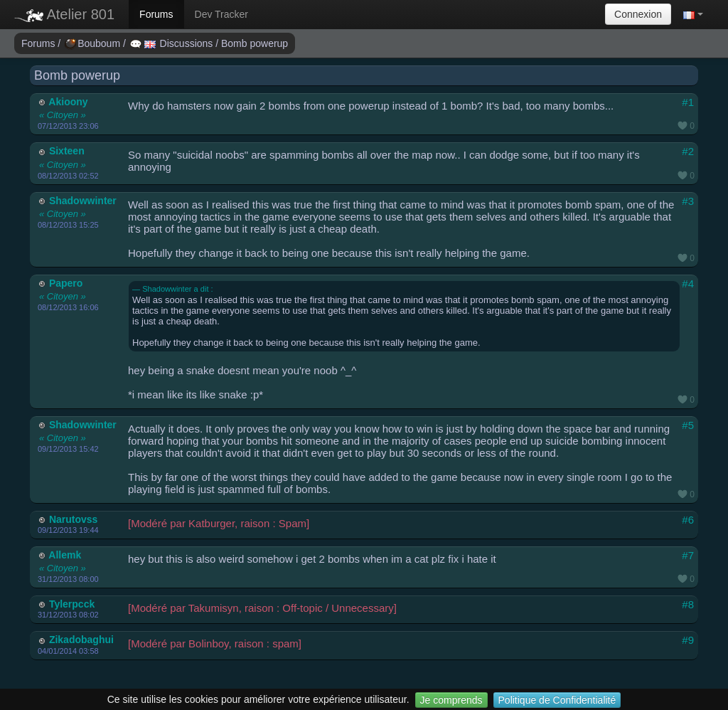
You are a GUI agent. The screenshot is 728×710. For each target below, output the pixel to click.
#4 (688, 284)
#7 (688, 555)
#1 (688, 102)
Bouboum (94, 43)
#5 (688, 425)
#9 (688, 640)
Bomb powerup (255, 43)
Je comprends (451, 700)
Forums (156, 14)
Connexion (638, 14)
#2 (688, 151)
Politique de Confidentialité (557, 700)
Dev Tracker (221, 14)
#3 (688, 201)
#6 (688, 520)
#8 (688, 604)
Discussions (173, 43)
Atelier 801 (64, 14)
